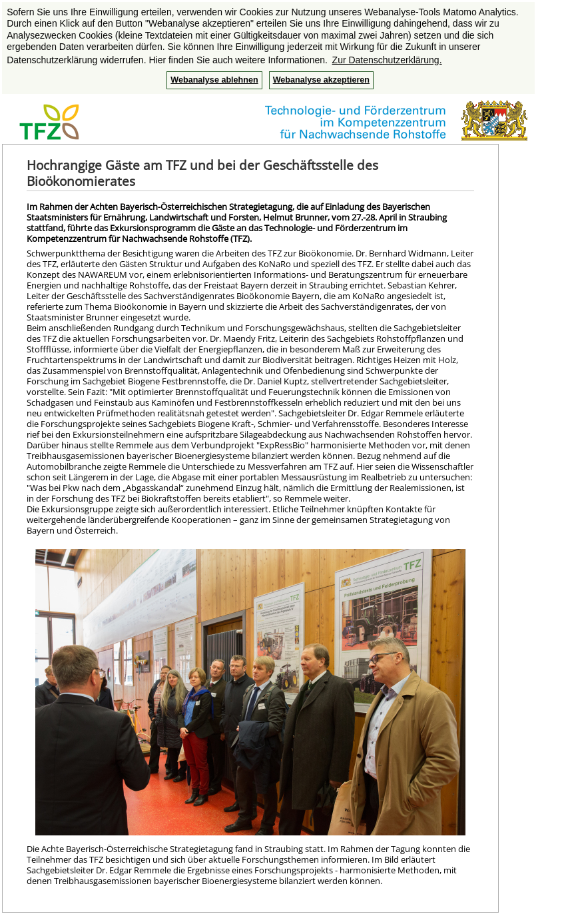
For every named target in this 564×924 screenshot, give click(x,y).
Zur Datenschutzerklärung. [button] (387, 60)
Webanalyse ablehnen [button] (214, 80)
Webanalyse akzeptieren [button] (321, 80)
